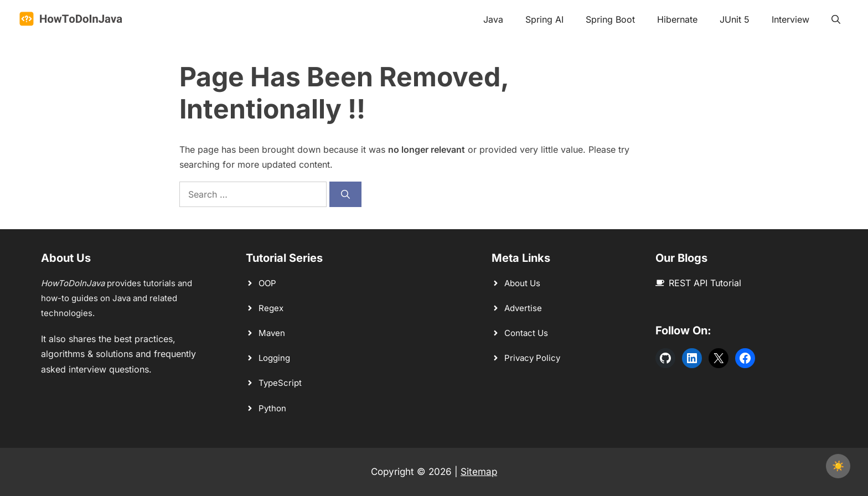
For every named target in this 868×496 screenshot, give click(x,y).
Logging (274, 358)
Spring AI (544, 19)
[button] (836, 19)
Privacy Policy (532, 358)
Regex (271, 308)
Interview (790, 19)
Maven (272, 333)
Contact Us (526, 333)
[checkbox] (838, 466)
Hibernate (677, 19)
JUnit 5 (735, 19)
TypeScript (280, 383)
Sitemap (479, 472)
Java (493, 19)
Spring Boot (610, 19)
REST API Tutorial (705, 283)
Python (272, 408)
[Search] (345, 194)
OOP (267, 283)
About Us (522, 283)
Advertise (523, 308)
